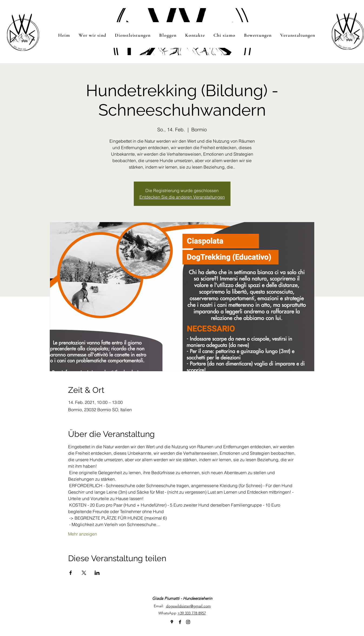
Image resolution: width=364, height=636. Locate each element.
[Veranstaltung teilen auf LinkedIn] (97, 573)
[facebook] (180, 622)
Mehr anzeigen (83, 534)
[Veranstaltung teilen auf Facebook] (71, 573)
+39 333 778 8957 (192, 613)
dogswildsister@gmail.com (188, 606)
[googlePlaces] (172, 622)
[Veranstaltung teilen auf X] (84, 573)
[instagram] (188, 622)
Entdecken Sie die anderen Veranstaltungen (182, 197)
